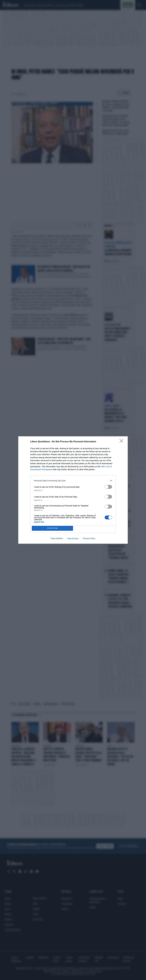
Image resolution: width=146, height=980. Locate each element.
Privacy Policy (89, 538)
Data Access (73, 538)
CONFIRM (52, 528)
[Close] (122, 442)
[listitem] (73, 481)
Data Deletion (57, 538)
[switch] (108, 487)
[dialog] (73, 490)
